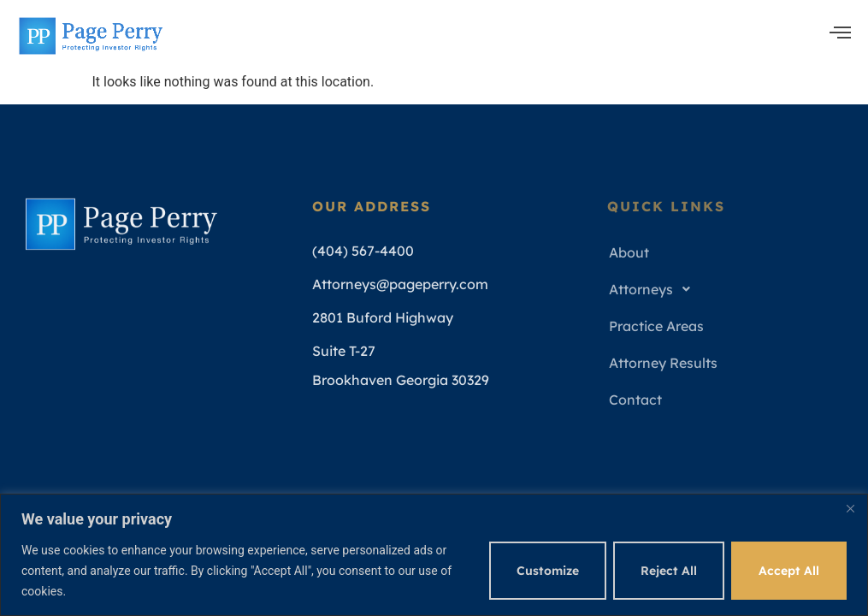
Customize (548, 571)
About (629, 252)
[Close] (850, 508)
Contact (635, 400)
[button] (728, 290)
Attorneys (654, 289)
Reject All (669, 571)
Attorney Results (663, 363)
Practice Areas (656, 326)
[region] (434, 555)
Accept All (789, 571)
